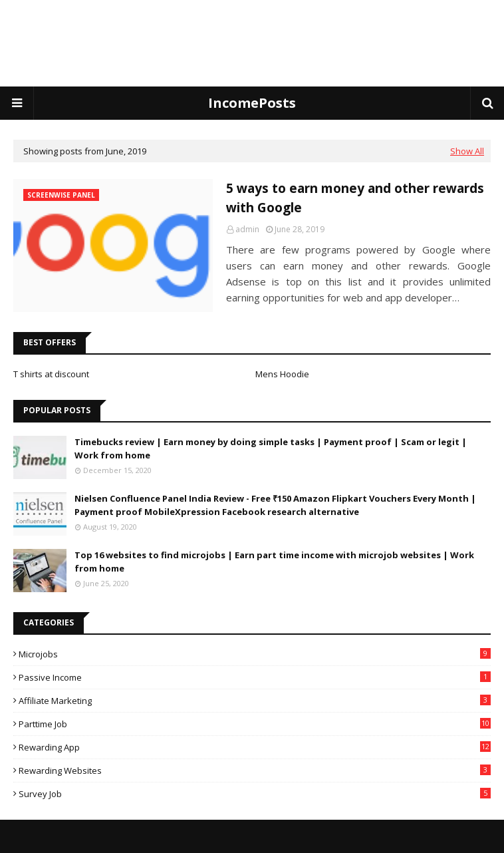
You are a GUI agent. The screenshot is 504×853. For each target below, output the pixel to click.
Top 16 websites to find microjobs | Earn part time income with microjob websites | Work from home (274, 562)
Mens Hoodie (282, 374)
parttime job (255, 724)
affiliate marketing (255, 701)
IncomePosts (252, 103)
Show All (467, 151)
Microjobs (255, 654)
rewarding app (255, 747)
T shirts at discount (51, 374)
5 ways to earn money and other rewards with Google (355, 198)
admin (247, 229)
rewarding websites (255, 770)
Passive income (255, 677)
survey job (255, 794)
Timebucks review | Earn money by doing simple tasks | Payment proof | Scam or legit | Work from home (271, 448)
